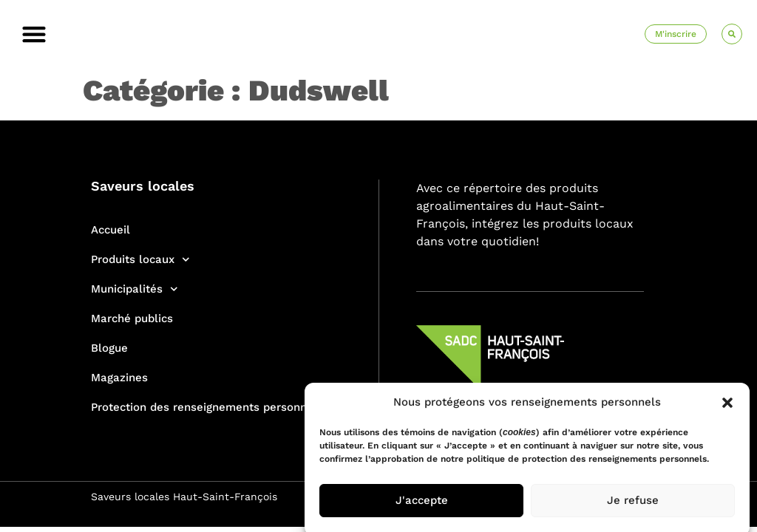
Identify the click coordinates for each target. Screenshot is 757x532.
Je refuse (633, 505)
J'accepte (422, 505)
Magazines (119, 378)
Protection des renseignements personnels (207, 407)
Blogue (109, 348)
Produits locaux (140, 260)
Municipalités (135, 289)
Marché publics (132, 318)
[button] (727, 406)
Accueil (111, 230)
